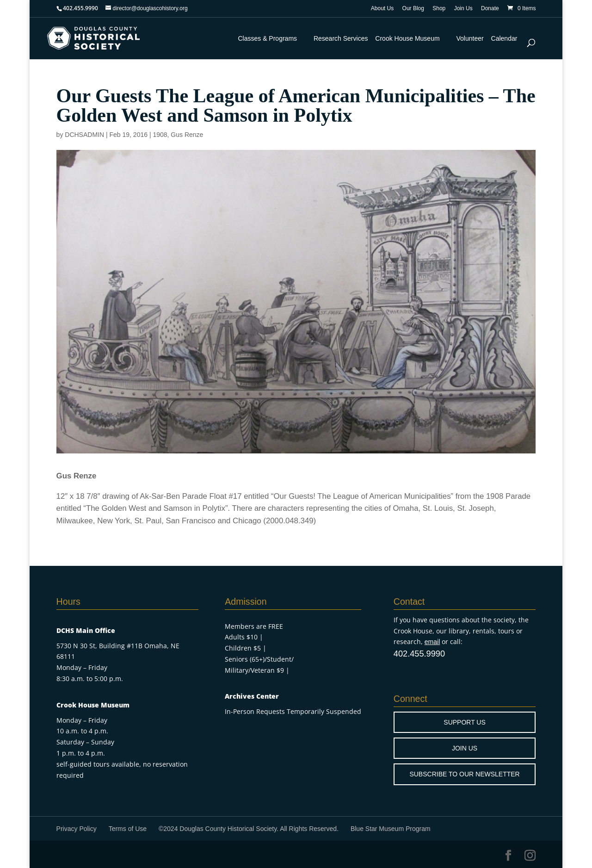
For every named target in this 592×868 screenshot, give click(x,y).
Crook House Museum (407, 38)
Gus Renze (187, 135)
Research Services (341, 38)
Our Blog (413, 8)
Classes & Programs (267, 38)
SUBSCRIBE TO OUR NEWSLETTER (464, 774)
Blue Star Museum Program (391, 829)
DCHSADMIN (84, 135)
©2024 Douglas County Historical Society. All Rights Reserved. (249, 829)
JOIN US (465, 748)
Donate (490, 8)
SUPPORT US (465, 722)
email (432, 642)
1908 (160, 135)
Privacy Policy (77, 829)
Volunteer (470, 38)
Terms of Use (128, 829)
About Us (382, 8)
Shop (439, 8)
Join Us (463, 8)
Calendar (504, 38)
